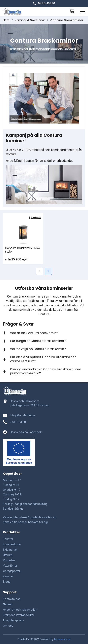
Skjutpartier (10, 550)
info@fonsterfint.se (23, 415)
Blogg (7, 582)
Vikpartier (9, 560)
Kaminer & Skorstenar (30, 20)
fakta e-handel (62, 639)
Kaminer (8, 576)
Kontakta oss (12, 599)
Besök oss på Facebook (26, 432)
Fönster (8, 539)
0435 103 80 (18, 422)
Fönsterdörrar (12, 544)
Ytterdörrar (10, 566)
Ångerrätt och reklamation (20, 610)
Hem (6, 20)
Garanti (8, 604)
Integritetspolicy (13, 620)
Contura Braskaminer (67, 20)
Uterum (8, 555)
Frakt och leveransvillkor (19, 615)
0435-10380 (44, 3)
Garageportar (12, 571)
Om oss (8, 626)
